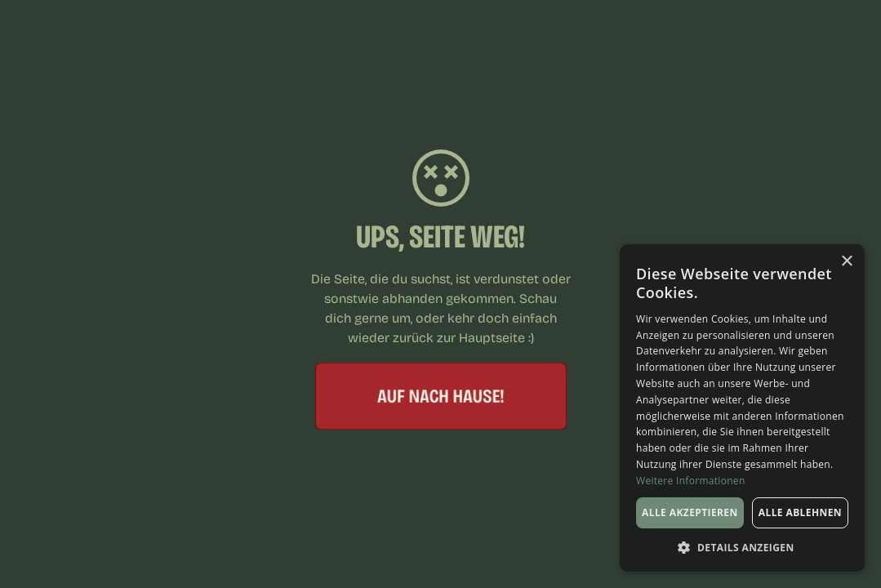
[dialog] (742, 408)
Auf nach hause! (441, 395)
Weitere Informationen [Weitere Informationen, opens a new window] (691, 481)
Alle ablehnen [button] (800, 512)
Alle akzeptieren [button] (690, 512)
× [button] (846, 262)
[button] (742, 547)
